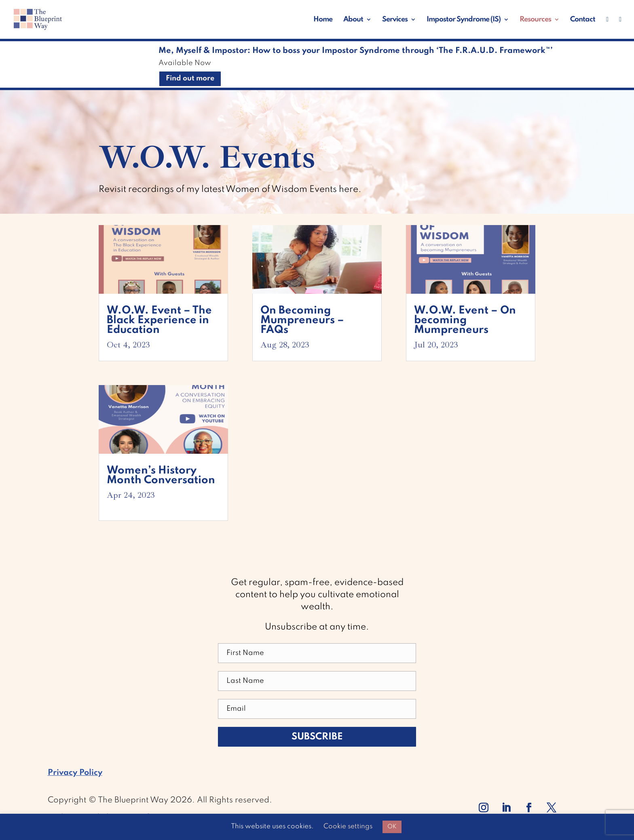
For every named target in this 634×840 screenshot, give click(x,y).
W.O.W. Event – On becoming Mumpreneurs (465, 320)
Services (395, 20)
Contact (583, 20)
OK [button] (392, 827)
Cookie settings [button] (348, 826)
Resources (535, 20)
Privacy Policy (75, 773)
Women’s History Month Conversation (161, 475)
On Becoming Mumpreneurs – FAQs (302, 320)
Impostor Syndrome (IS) (464, 20)
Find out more (190, 78)
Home (323, 20)
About (353, 20)
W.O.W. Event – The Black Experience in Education (159, 320)
